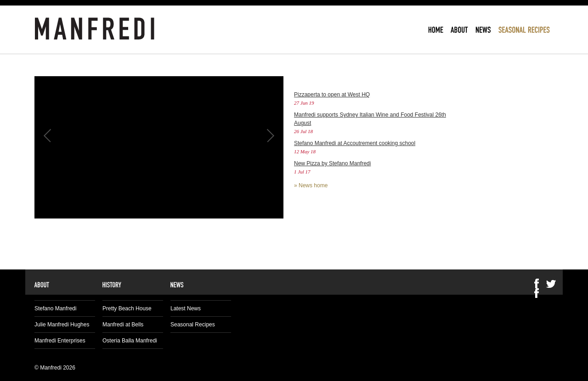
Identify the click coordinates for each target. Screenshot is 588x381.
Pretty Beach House (127, 308)
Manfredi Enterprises (60, 341)
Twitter (551, 283)
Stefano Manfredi (55, 308)
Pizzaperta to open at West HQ (332, 95)
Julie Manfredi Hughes (62, 325)
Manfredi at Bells (123, 325)
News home (313, 185)
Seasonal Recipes (193, 325)
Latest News (186, 308)
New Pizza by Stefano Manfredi (332, 163)
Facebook (537, 293)
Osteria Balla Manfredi (130, 341)
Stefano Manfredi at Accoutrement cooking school (355, 143)
